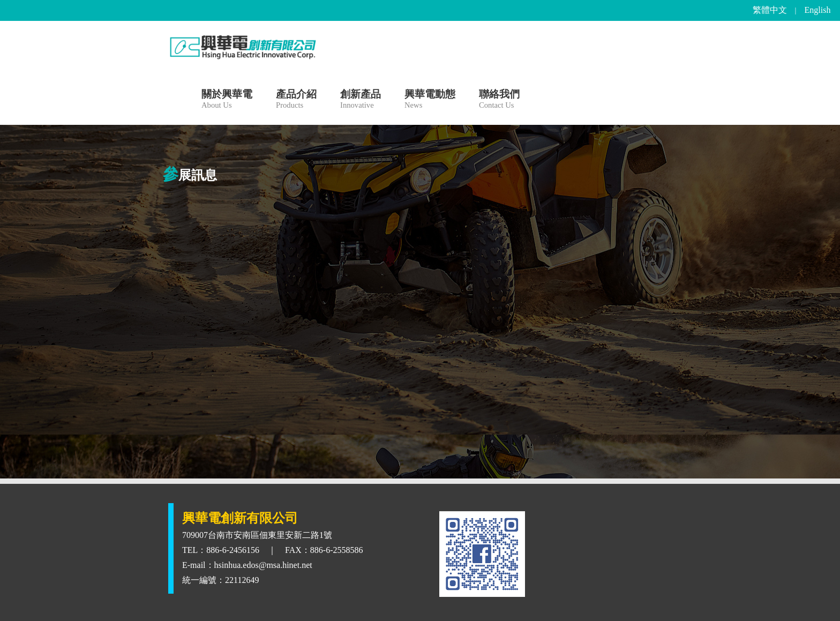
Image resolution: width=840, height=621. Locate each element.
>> (430, 195)
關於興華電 (227, 100)
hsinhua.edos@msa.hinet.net (263, 565)
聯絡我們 (499, 100)
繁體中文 (770, 10)
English (818, 10)
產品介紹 (296, 100)
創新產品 (361, 100)
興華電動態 (430, 100)
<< (410, 195)
